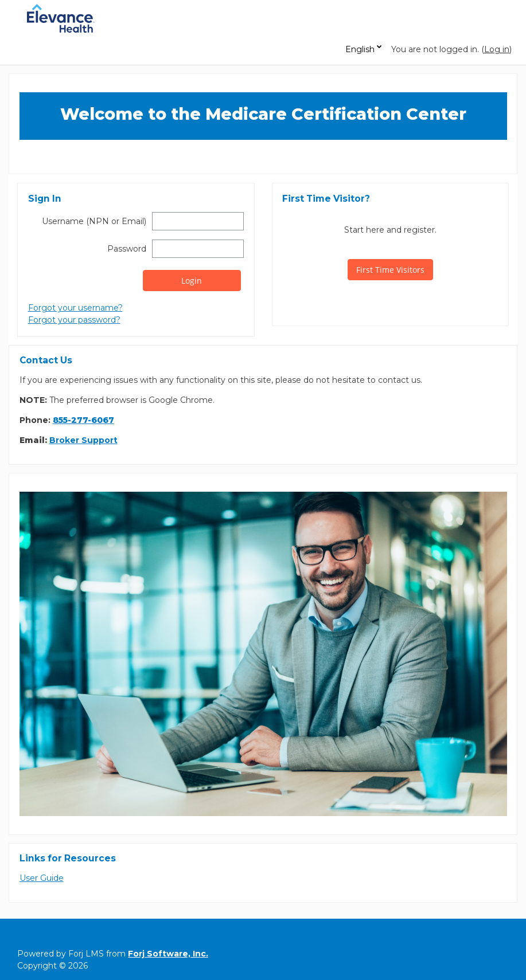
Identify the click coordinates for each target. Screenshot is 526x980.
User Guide (42, 878)
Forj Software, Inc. (168, 954)
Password (127, 249)
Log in (497, 49)
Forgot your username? (75, 308)
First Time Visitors (390, 270)
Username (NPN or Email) (94, 221)
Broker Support (83, 440)
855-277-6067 (83, 420)
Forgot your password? (74, 320)
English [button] (360, 49)
